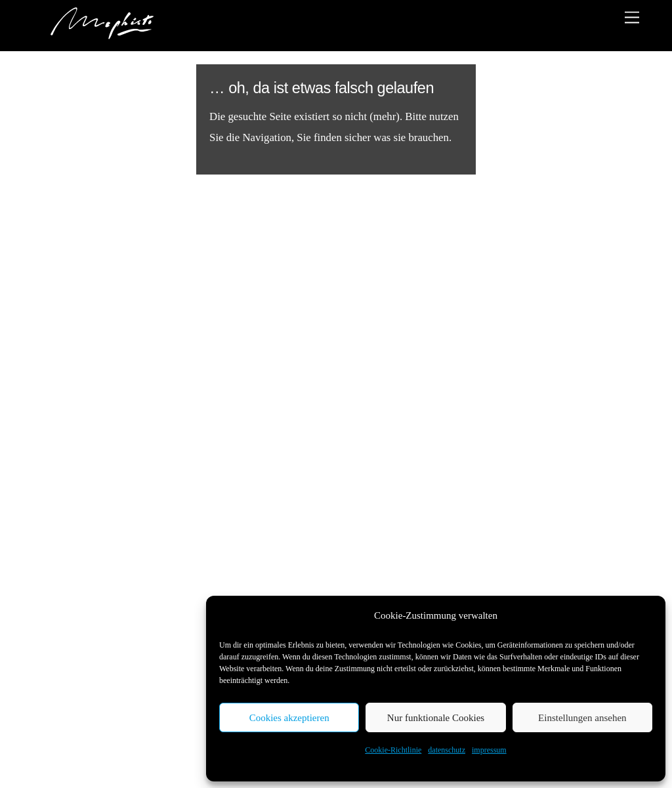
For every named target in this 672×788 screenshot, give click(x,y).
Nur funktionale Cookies (436, 718)
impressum (489, 750)
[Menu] (632, 17)
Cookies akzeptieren (289, 718)
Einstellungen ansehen (582, 718)
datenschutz (447, 750)
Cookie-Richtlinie (393, 750)
